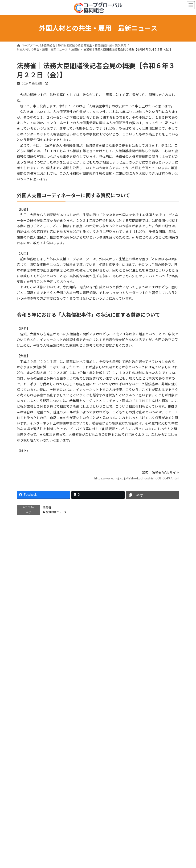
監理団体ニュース (56, 512)
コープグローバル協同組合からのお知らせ (46, 673)
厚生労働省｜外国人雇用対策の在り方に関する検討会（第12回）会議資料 (71, 841)
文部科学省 (27, 750)
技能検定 (25, 633)
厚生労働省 (27, 699)
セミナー (25, 650)
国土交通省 (27, 742)
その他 (24, 793)
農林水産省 (27, 733)
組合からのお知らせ (32, 590)
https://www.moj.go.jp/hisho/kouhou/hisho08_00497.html (137, 478)
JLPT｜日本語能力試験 (34, 776)
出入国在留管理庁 (31, 691)
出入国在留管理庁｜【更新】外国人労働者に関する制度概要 (61, 858)
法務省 (47, 507)
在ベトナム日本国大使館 (35, 767)
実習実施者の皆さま (32, 607)
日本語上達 (27, 642)
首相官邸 (25, 759)
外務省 (24, 725)
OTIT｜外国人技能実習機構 (37, 682)
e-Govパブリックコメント (36, 784)
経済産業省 (27, 716)
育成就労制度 (28, 625)
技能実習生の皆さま (32, 616)
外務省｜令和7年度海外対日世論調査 (44, 823)
